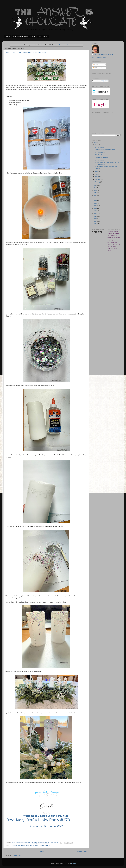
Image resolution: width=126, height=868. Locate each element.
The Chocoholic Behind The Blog (24, 37)
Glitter (27, 845)
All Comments (98, 68)
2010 (95, 224)
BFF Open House (100, 147)
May (97, 172)
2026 (95, 143)
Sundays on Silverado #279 (46, 826)
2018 (95, 203)
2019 (95, 201)
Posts (95, 65)
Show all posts (64, 45)
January (98, 182)
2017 (95, 206)
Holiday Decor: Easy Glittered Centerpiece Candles (26, 52)
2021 (95, 195)
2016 (95, 208)
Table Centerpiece (44, 845)
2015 (95, 211)
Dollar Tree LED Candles (17, 845)
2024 (95, 188)
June (97, 145)
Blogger (74, 863)
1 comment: (55, 843)
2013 (95, 216)
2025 (95, 185)
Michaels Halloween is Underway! (105, 150)
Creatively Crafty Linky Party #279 (38, 820)
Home (8, 37)
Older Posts (82, 851)
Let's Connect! (43, 37)
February (98, 179)
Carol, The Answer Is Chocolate (103, 55)
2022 (95, 193)
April (97, 174)
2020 (95, 198)
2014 (95, 213)
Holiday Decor (34, 845)
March (97, 177)
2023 (95, 190)
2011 (95, 221)
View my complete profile (99, 57)
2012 (95, 219)
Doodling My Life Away (102, 157)
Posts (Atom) (17, 855)
